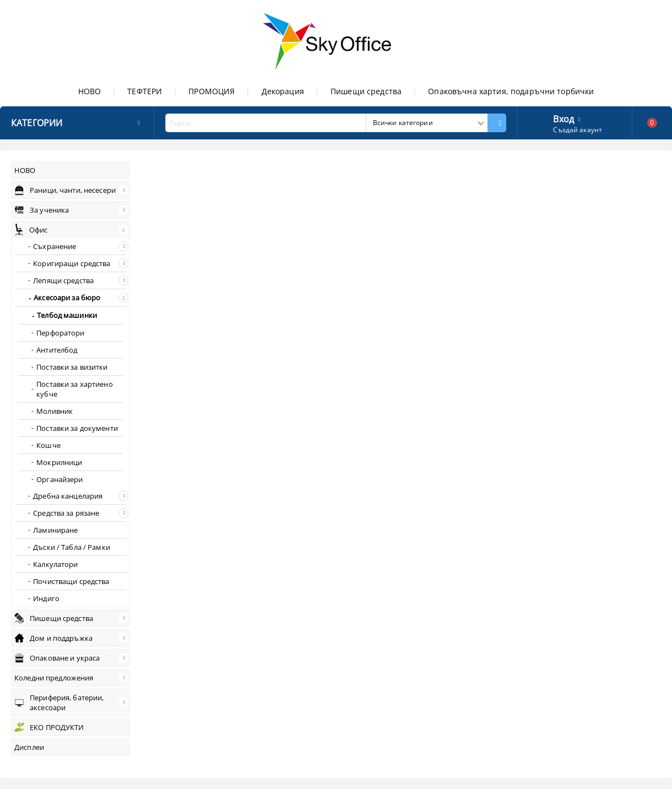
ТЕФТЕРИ (145, 91)
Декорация (283, 91)
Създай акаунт (578, 130)
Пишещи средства (366, 91)
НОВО (90, 91)
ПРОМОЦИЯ (212, 91)
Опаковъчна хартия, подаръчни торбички (511, 91)
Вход (563, 118)
